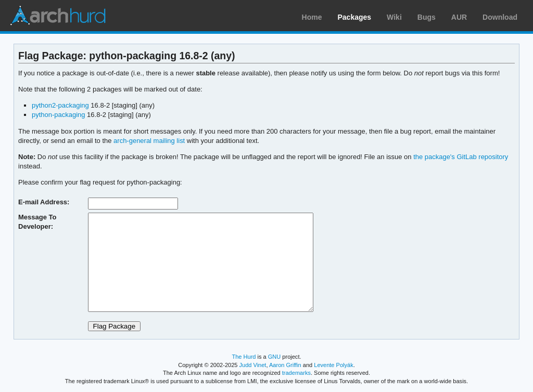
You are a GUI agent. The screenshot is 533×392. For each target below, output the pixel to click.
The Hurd (244, 357)
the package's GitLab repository (461, 157)
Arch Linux (57, 16)
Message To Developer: (37, 222)
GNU (275, 357)
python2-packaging (60, 105)
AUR (459, 17)
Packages (355, 17)
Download (500, 17)
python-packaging (59, 115)
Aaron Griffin (285, 365)
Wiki (394, 17)
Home (312, 17)
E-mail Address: (44, 202)
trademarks (296, 373)
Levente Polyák (333, 365)
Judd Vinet (253, 365)
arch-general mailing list (149, 141)
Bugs (427, 17)
